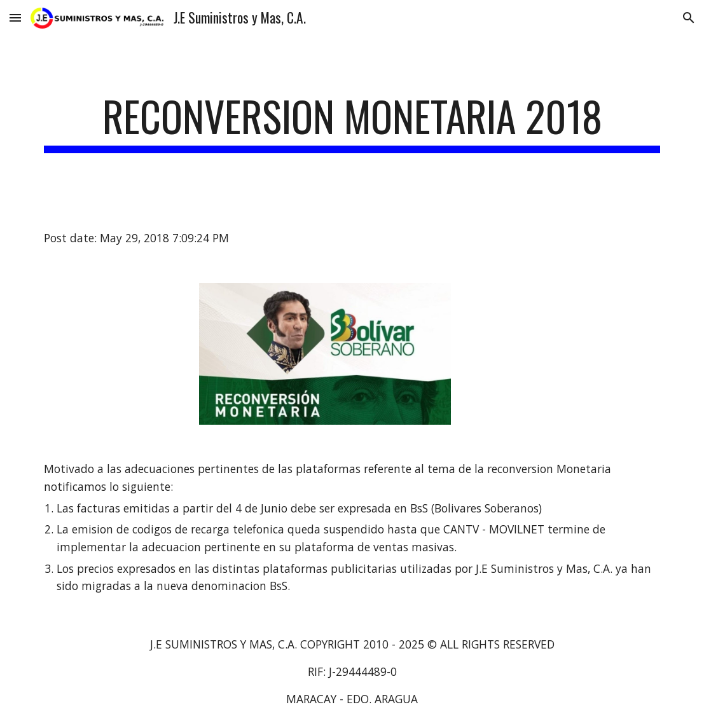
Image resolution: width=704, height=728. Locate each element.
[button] (15, 17)
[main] (352, 122)
